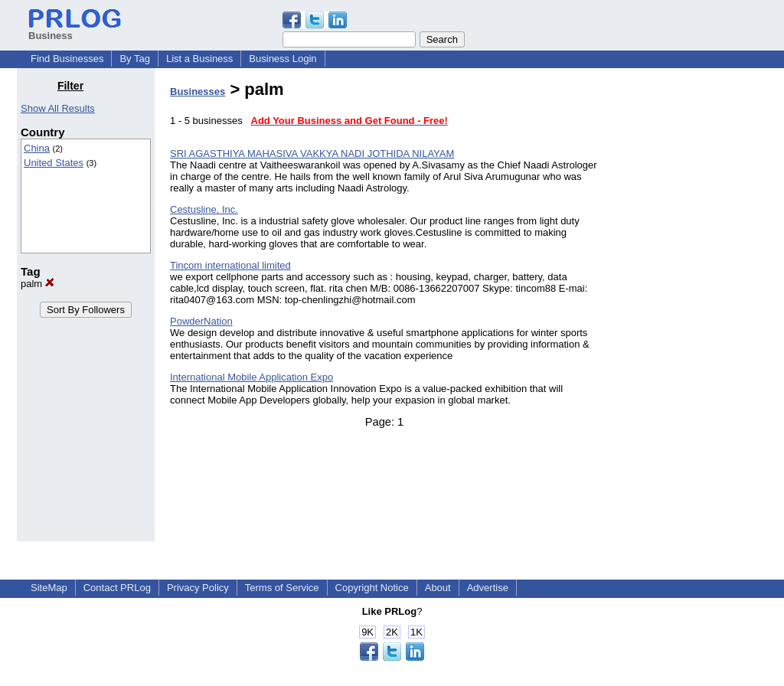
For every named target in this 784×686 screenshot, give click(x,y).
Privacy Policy (198, 588)
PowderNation (201, 321)
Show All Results (58, 108)
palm (38, 284)
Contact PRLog (117, 588)
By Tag (135, 59)
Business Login (283, 59)
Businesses (198, 91)
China (37, 148)
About (438, 588)
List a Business (199, 59)
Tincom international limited (230, 265)
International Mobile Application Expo (252, 377)
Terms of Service (282, 588)
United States (54, 163)
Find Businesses (67, 59)
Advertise (488, 588)
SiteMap (49, 588)
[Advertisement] (689, 309)
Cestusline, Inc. (204, 209)
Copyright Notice (372, 588)
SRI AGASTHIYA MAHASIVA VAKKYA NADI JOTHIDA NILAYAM (312, 154)
